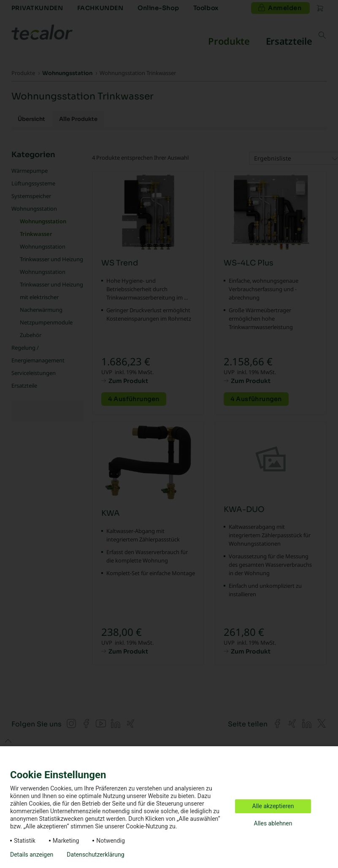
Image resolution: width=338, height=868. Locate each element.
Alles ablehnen (273, 823)
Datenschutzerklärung (95, 855)
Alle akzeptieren (273, 806)
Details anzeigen (32, 855)
